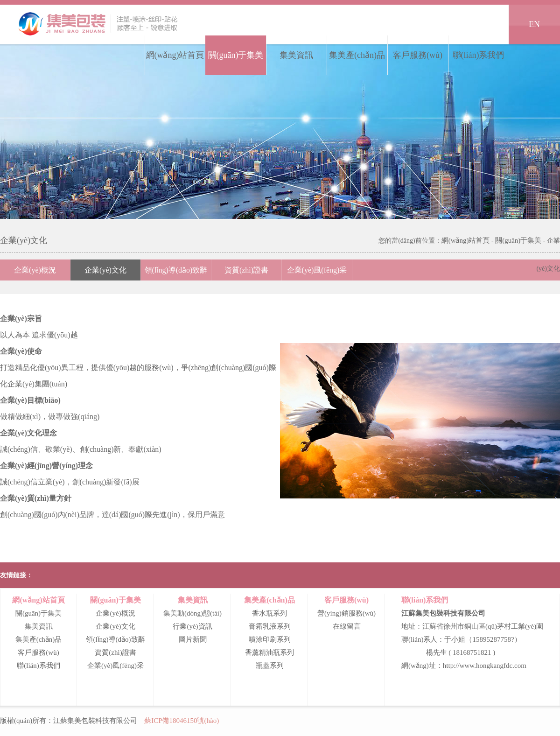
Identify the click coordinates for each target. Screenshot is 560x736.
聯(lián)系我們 (479, 55)
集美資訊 (296, 55)
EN (534, 24)
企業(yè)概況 (35, 270)
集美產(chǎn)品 (357, 55)
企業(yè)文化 (105, 270)
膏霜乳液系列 (270, 626)
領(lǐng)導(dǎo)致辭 (176, 270)
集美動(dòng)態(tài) (192, 613)
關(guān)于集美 (236, 55)
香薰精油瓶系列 (269, 652)
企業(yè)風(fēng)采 (317, 270)
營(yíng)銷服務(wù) (346, 613)
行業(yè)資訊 (192, 626)
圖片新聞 (193, 639)
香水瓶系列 (269, 613)
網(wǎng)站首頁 (175, 55)
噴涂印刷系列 (270, 639)
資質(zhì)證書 (246, 270)
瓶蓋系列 (270, 666)
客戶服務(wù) (418, 55)
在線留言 (347, 626)
